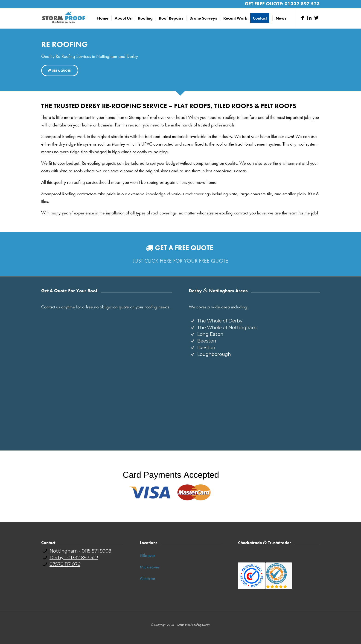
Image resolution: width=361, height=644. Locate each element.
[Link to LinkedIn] (309, 18)
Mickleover (150, 567)
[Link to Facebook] (303, 18)
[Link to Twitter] (316, 18)
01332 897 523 (302, 4)
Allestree (147, 578)
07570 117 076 (65, 564)
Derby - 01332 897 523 (74, 558)
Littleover (147, 555)
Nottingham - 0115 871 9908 (80, 551)
